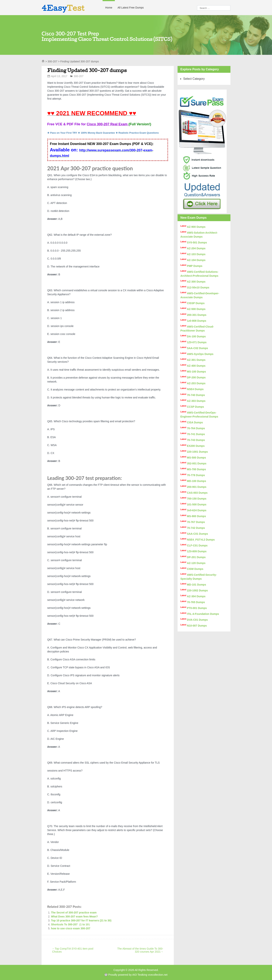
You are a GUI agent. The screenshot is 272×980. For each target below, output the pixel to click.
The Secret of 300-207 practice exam (74, 913)
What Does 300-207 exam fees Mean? (74, 916)
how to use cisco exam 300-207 (71, 928)
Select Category (194, 79)
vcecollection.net (158, 975)
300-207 (52, 61)
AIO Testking (140, 975)
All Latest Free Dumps (131, 8)
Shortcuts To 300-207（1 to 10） (71, 924)
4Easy (63, 8)
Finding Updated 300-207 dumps (87, 70)
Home (109, 8)
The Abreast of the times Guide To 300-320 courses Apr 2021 (140, 950)
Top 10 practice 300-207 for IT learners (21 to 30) (81, 920)
